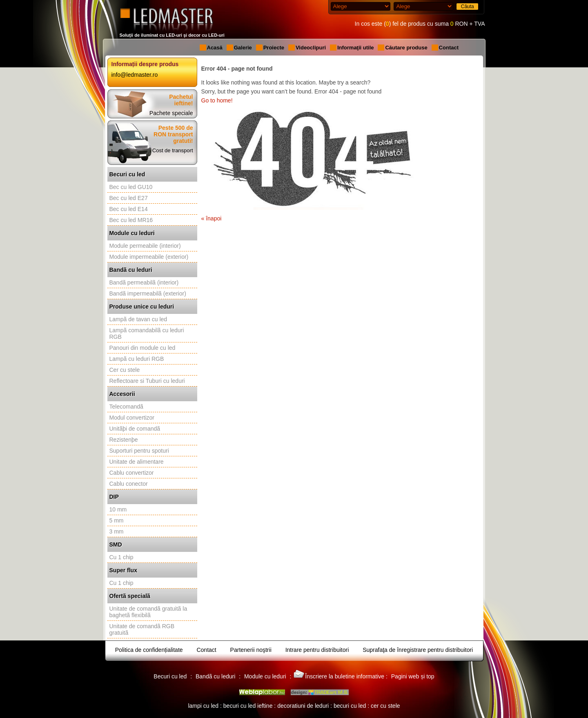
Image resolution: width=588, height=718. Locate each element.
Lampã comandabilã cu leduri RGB (147, 333)
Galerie (243, 48)
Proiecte (274, 48)
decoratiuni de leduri (303, 706)
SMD (116, 545)
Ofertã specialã (130, 596)
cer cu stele (385, 706)
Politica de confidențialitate (149, 650)
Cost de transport (173, 150)
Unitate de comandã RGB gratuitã (142, 629)
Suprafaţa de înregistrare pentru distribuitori (418, 650)
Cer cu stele (125, 370)
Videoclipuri (311, 48)
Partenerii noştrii (251, 650)
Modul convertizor (132, 418)
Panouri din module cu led (143, 348)
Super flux (123, 570)
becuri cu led (350, 706)
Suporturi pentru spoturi (139, 451)
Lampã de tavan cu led (138, 319)
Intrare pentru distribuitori (317, 650)
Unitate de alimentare (137, 462)
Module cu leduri (132, 233)
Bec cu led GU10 (131, 187)
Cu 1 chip (121, 557)
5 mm (117, 520)
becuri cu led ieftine (248, 706)
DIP (114, 497)
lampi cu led (203, 706)
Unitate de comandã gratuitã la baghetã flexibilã (148, 612)
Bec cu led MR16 (131, 220)
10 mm (118, 509)
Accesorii (122, 394)
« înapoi (212, 218)
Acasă (215, 48)
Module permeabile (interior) (145, 246)
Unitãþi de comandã (135, 429)
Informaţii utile (356, 48)
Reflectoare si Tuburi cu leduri (147, 381)
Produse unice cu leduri (142, 307)
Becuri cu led (127, 174)
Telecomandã (126, 407)
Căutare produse (406, 48)
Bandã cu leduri (131, 270)
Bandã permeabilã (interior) (144, 282)
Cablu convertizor (132, 473)
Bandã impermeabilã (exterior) (148, 293)
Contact (449, 48)
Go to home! (217, 100)
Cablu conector (129, 484)
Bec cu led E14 (129, 209)
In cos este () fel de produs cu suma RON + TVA (420, 24)
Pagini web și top (413, 676)
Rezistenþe (124, 440)
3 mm (117, 531)
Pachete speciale (171, 113)
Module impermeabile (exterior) (149, 257)
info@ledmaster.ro (135, 75)
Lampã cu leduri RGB (137, 359)
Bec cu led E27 (129, 198)
